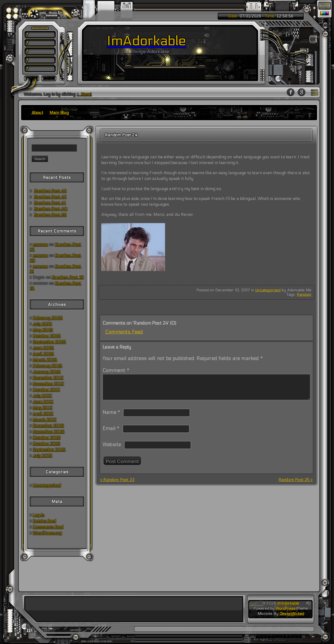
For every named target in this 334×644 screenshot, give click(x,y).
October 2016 (46, 437)
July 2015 (42, 455)
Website (112, 445)
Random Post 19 (68, 277)
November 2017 (48, 384)
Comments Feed (124, 332)
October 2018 (47, 336)
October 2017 (46, 390)
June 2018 (43, 348)
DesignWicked (292, 614)
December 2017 (48, 378)
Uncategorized (47, 485)
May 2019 (43, 330)
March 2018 (45, 360)
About (37, 113)
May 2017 (43, 408)
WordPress (286, 608)
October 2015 (46, 443)
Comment (116, 370)
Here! (86, 94)
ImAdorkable (288, 603)
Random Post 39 (50, 215)
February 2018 (48, 366)
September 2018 (49, 342)
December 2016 (48, 425)
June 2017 (43, 402)
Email (111, 428)
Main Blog (59, 113)
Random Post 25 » (296, 480)
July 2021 (42, 324)
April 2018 (43, 354)
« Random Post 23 (117, 480)
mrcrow (40, 244)
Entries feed (44, 521)
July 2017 (42, 396)
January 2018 (47, 372)
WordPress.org (47, 533)
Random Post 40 (51, 209)
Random (304, 295)
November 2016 (49, 431)
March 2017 (45, 419)
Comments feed (48, 527)
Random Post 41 (50, 203)
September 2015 (49, 449)
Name (111, 412)
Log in (39, 515)
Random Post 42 (50, 197)
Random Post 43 (50, 191)
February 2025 (48, 318)
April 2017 (43, 413)
